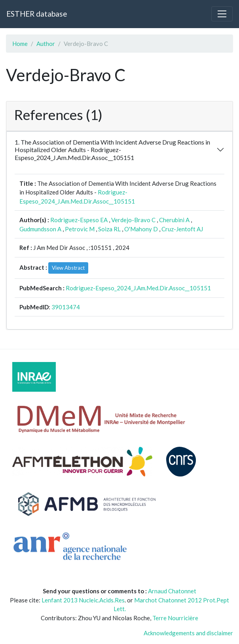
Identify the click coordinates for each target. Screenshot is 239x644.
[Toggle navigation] (222, 14)
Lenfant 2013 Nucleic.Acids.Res (83, 600)
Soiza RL (109, 229)
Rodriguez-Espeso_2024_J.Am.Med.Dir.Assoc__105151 (138, 288)
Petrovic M (80, 229)
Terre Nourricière (175, 618)
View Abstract (68, 268)
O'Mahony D (141, 229)
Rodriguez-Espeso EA (79, 220)
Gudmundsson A (40, 229)
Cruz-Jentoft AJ (182, 229)
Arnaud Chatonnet (172, 591)
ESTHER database (37, 14)
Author (46, 44)
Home (20, 44)
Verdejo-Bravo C (133, 220)
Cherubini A (174, 220)
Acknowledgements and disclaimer (188, 633)
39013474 (66, 307)
